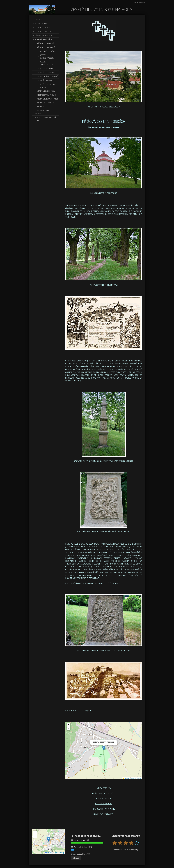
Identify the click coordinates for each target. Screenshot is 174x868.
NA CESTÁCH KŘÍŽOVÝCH (104, 814)
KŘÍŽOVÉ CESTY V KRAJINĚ (104, 809)
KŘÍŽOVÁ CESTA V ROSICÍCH (104, 793)
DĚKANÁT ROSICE (104, 798)
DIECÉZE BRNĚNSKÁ (104, 804)
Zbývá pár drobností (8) (82, 847)
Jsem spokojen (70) (80, 840)
